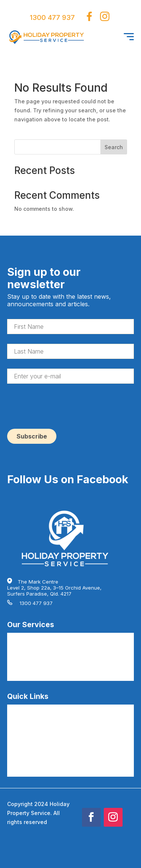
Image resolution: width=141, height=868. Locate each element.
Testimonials (22, 745)
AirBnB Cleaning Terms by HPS (44, 757)
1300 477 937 (52, 17)
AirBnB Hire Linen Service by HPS (47, 661)
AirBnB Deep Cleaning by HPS (43, 649)
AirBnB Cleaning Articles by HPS (45, 769)
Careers (17, 721)
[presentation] (64, 408)
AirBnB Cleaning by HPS (36, 637)
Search (114, 147)
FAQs (13, 709)
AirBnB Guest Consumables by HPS (49, 673)
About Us (18, 733)
